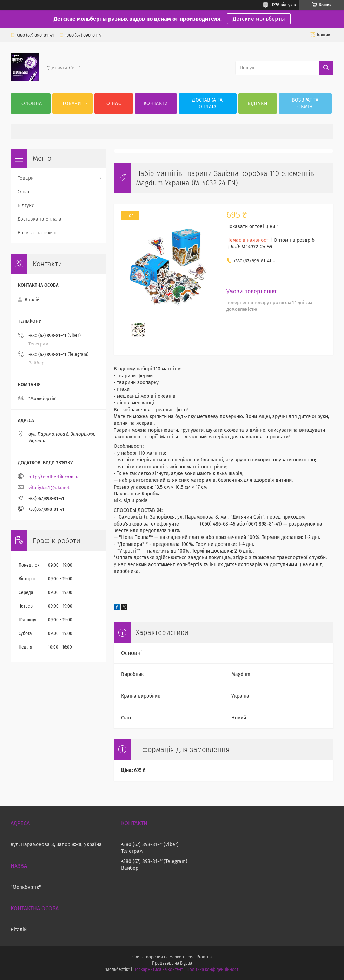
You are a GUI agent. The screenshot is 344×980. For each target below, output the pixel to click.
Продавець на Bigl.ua (172, 963)
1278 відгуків (284, 5)
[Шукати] (326, 68)
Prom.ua (204, 957)
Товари (72, 104)
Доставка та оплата (207, 103)
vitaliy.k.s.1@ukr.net (49, 488)
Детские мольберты (259, 19)
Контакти (156, 104)
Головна (31, 104)
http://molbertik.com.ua (54, 477)
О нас (114, 104)
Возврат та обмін (305, 103)
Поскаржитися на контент (158, 969)
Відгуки (257, 104)
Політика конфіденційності (213, 969)
